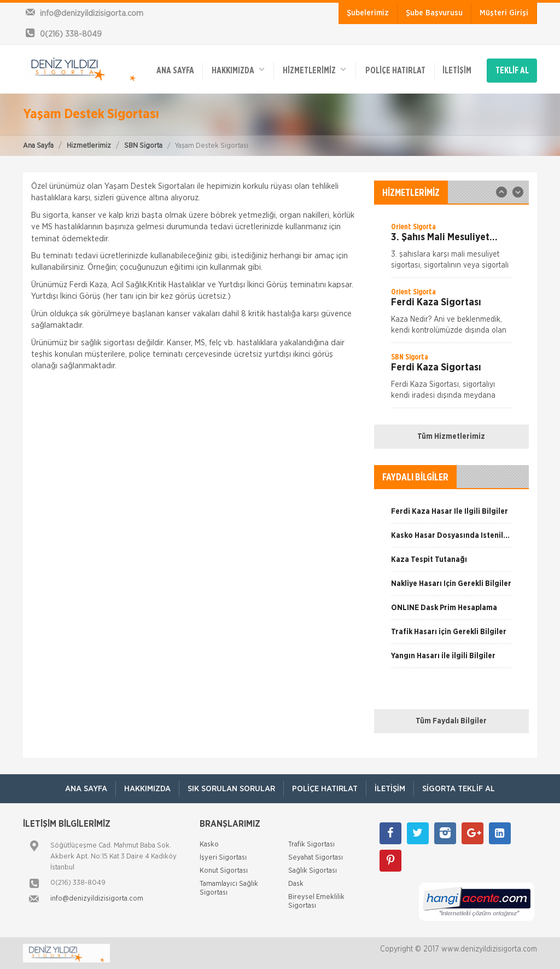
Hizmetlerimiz (89, 146)
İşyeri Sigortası (223, 858)
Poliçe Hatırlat (395, 71)
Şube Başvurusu (434, 13)
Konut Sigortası (224, 871)
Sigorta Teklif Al (459, 789)
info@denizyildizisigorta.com (97, 899)
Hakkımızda (238, 70)
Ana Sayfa (38, 146)
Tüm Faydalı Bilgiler (451, 721)
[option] (451, 249)
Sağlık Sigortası (313, 871)
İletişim (457, 71)
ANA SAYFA (175, 71)
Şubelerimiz (368, 13)
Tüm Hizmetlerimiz (451, 437)
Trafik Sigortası (311, 845)
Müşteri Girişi (504, 13)
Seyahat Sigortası (316, 858)
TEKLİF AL (512, 71)
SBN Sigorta (143, 146)
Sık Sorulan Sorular (231, 789)
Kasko (209, 845)
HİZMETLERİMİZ (314, 70)
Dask (296, 884)
